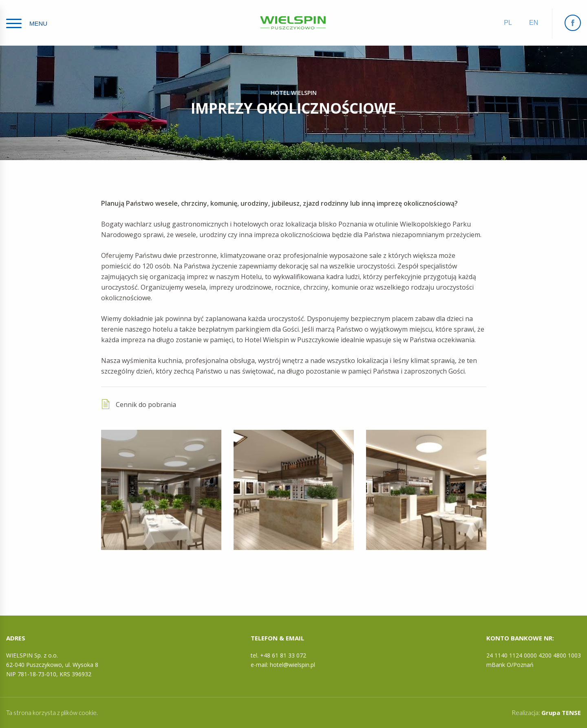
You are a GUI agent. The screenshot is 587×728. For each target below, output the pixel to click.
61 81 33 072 (289, 655)
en (534, 23)
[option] (161, 490)
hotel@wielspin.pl (292, 665)
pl (508, 23)
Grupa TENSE (561, 713)
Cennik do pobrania (139, 404)
